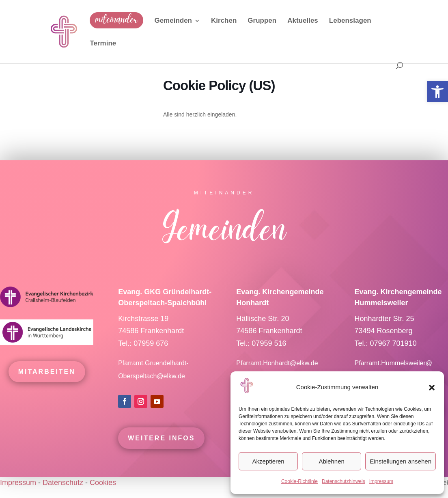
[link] (437, 92)
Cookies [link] (103, 483)
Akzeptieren (268, 461)
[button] (432, 388)
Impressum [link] (381, 481)
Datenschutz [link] (63, 483)
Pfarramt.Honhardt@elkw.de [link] (278, 366)
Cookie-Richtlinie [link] (299, 481)
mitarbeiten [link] (47, 375)
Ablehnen (331, 461)
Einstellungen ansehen (401, 461)
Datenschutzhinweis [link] (344, 481)
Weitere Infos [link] (161, 441)
